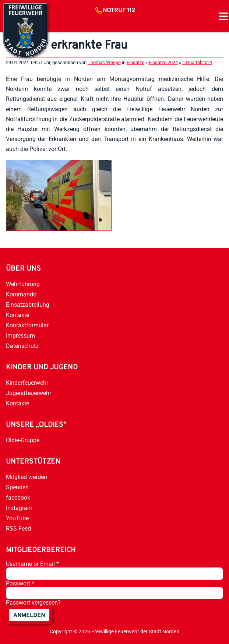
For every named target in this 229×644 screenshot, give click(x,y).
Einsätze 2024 (163, 62)
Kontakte (17, 315)
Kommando (21, 294)
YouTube (17, 518)
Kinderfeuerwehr (27, 383)
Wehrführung (23, 284)
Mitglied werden (27, 477)
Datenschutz (22, 346)
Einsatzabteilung (28, 305)
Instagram (19, 508)
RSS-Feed (18, 529)
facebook (18, 498)
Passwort (20, 583)
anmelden (29, 616)
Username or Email (32, 564)
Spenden (17, 487)
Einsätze (135, 62)
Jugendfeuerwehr (29, 393)
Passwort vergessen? (33, 603)
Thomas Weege (104, 62)
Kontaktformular (27, 325)
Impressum (20, 336)
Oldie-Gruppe (23, 440)
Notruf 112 (119, 11)
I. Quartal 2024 (197, 62)
